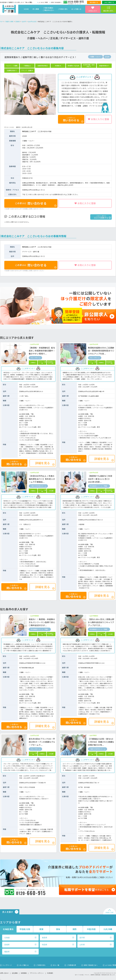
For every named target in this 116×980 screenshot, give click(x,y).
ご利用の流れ (63, 9)
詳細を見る (45, 463)
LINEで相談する (109, 2)
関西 (75, 929)
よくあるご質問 (43, 2)
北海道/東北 (8, 929)
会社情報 (15, 973)
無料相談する (94, 2)
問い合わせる (36, 204)
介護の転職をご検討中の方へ (48, 9)
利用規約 (50, 973)
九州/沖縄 (108, 929)
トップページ (7, 965)
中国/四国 (91, 929)
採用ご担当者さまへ (91, 965)
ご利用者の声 (72, 965)
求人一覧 (56, 965)
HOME (26, 9)
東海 (58, 929)
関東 (41, 929)
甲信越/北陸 (25, 929)
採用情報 (24, 973)
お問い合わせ (4, 973)
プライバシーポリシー (37, 973)
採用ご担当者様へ (56, 2)
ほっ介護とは (76, 9)
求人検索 (36, 9)
